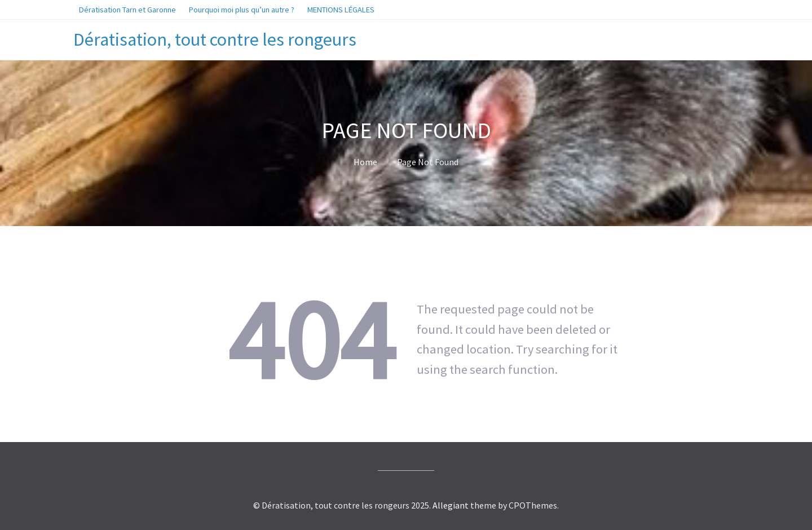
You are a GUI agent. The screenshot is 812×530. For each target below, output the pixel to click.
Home (365, 162)
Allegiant (451, 505)
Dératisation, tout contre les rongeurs (215, 39)
